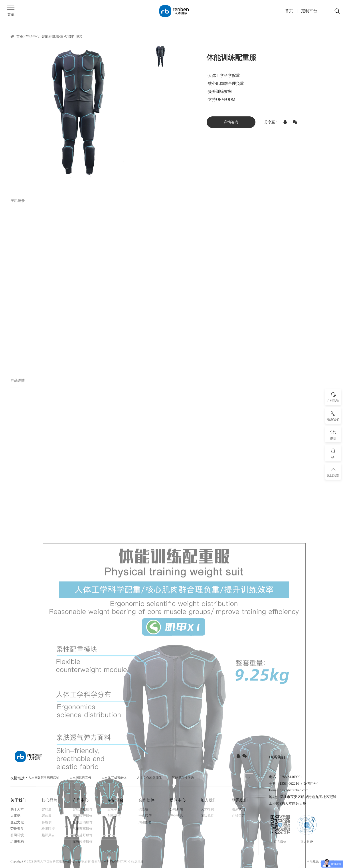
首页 (289, 11)
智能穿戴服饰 (52, 37)
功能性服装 (74, 37)
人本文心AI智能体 (149, 778)
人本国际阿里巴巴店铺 (44, 778)
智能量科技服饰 (183, 778)
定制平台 (309, 11)
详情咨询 (231, 122)
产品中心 (32, 37)
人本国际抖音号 (80, 778)
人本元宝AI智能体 (114, 778)
